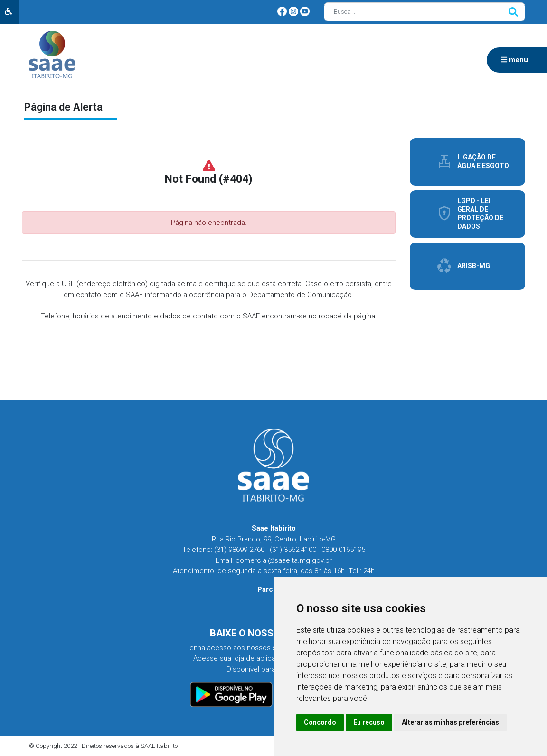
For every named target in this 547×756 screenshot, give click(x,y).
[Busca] (424, 12)
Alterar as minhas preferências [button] (450, 722)
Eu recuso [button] (369, 722)
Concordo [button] (320, 722)
